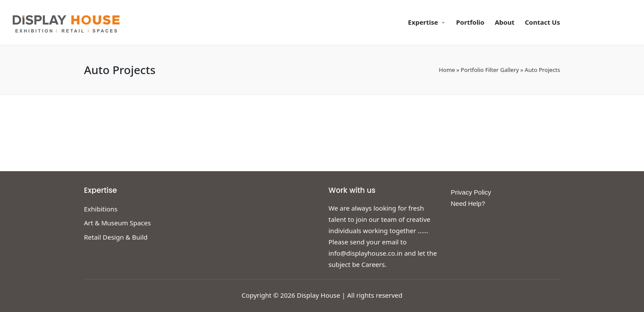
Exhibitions (101, 209)
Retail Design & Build (116, 237)
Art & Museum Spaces (117, 223)
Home (447, 70)
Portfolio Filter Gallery (490, 70)
